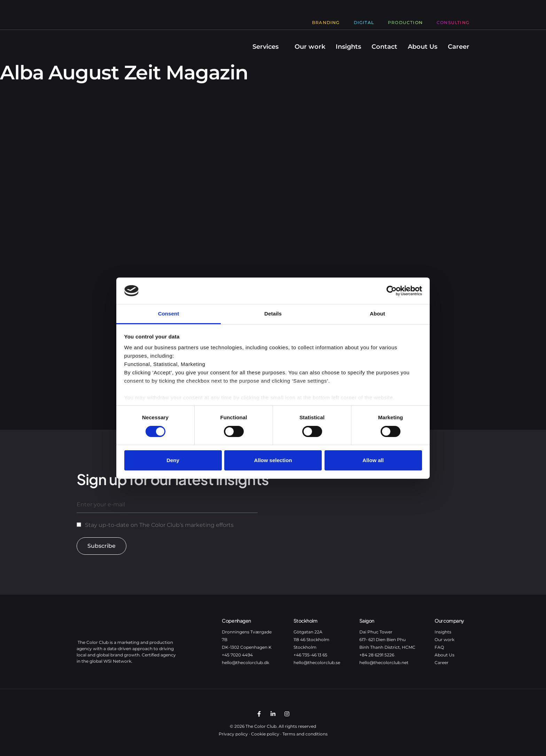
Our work (310, 47)
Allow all (373, 460)
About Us (423, 47)
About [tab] (377, 314)
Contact (384, 47)
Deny (173, 460)
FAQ (439, 647)
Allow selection (273, 460)
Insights (348, 47)
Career (459, 47)
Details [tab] (273, 314)
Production (405, 22)
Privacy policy (233, 734)
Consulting (453, 22)
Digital (364, 22)
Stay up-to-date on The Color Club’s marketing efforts (159, 525)
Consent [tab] (169, 314)
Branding (326, 22)
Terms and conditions (305, 734)
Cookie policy (265, 734)
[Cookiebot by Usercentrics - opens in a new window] (392, 291)
